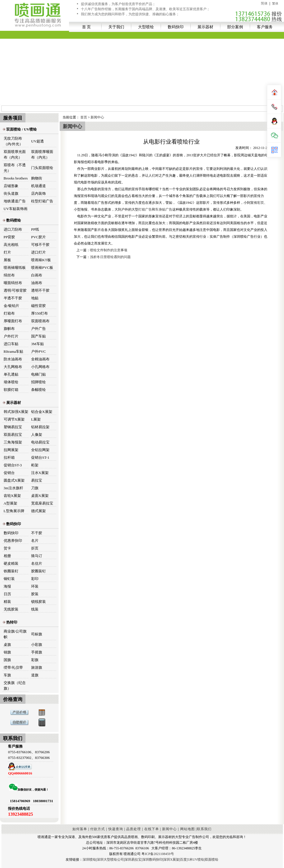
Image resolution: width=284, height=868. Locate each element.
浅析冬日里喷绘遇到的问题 (110, 257)
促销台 (9, 473)
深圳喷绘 (89, 860)
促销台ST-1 (40, 457)
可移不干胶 (40, 245)
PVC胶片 (38, 237)
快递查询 (116, 829)
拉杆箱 (9, 457)
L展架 (36, 419)
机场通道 (38, 186)
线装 (35, 609)
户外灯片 (11, 336)
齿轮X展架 (12, 496)
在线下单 (152, 829)
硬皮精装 (11, 563)
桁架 (35, 465)
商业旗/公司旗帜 (15, 634)
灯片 (7, 252)
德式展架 (38, 511)
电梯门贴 (38, 374)
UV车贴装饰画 (16, 209)
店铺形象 (11, 186)
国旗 (7, 660)
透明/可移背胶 (15, 290)
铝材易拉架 (40, 427)
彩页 (261, 203)
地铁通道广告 (15, 201)
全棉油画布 (40, 359)
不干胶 (37, 533)
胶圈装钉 (38, 571)
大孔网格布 (13, 367)
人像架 (37, 435)
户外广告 (38, 329)
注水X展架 (40, 473)
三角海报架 (13, 442)
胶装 (35, 594)
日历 (7, 594)
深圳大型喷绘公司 (110, 860)
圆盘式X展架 (14, 480)
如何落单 (80, 829)
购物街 (37, 178)
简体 (264, 3)
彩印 (35, 579)
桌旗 (7, 645)
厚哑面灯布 (13, 321)
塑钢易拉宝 (13, 427)
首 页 (87, 27)
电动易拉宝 (40, 442)
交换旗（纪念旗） (15, 686)
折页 (35, 548)
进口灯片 (38, 252)
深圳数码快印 (152, 860)
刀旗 (35, 488)
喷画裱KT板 (41, 260)
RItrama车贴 (14, 351)
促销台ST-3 (13, 465)
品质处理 (134, 829)
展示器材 (205, 27)
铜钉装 (9, 579)
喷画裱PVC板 (42, 268)
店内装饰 (38, 193)
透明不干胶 (40, 290)
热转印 (10, 622)
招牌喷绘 (38, 382)
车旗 (7, 675)
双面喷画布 (40, 321)
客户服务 (265, 27)
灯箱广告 (145, 209)
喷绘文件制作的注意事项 (109, 250)
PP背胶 (9, 237)
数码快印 (176, 27)
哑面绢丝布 (13, 283)
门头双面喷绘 (42, 168)
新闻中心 (97, 117)
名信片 (37, 563)
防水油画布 (13, 359)
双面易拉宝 (13, 435)
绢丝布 (9, 275)
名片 (35, 541)
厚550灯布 (39, 313)
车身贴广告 (164, 209)
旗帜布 (9, 329)
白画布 (37, 275)
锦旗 (7, 652)
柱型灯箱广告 (42, 201)
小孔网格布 (40, 367)
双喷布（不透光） (15, 168)
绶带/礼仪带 (13, 667)
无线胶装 (11, 609)
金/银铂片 (12, 306)
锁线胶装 (38, 602)
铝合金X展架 (42, 412)
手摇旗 (37, 652)
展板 (7, 260)
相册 (7, 556)
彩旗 (35, 660)
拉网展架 (11, 450)
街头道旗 (11, 193)
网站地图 (188, 829)
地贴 (35, 298)
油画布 (37, 283)
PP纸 (35, 229)
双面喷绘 (212, 860)
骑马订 (37, 556)
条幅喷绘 (38, 390)
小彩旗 (37, 645)
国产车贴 (38, 336)
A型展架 (11, 503)
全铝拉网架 (40, 450)
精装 (7, 602)
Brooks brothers (16, 178)
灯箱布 (9, 313)
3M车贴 (37, 344)
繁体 (275, 3)
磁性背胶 (38, 306)
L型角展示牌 (14, 511)
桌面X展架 (40, 496)
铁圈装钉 (11, 571)
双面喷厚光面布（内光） (15, 154)
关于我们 (116, 27)
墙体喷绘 (11, 382)
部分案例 (235, 27)
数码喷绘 (12, 220)
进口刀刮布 (13, 229)
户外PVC (38, 351)
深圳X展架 (171, 860)
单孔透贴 (11, 374)
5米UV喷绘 (196, 860)
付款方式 (98, 829)
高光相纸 (11, 245)
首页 (84, 117)
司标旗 (37, 634)
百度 (183, 860)
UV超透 (37, 141)
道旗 (35, 675)
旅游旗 (37, 667)
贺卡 (7, 548)
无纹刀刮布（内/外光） (13, 141)
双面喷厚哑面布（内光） (42, 154)
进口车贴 (11, 344)
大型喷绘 (146, 27)
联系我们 (204, 829)
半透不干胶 (13, 298)
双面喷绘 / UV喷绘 (20, 129)
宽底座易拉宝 (42, 503)
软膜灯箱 (11, 390)
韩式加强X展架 (16, 412)
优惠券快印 (13, 541)
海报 (7, 586)
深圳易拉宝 (133, 860)
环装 (35, 586)
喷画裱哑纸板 (15, 268)
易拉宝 (37, 480)
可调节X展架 (14, 419)
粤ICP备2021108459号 (158, 854)
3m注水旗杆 (13, 488)
